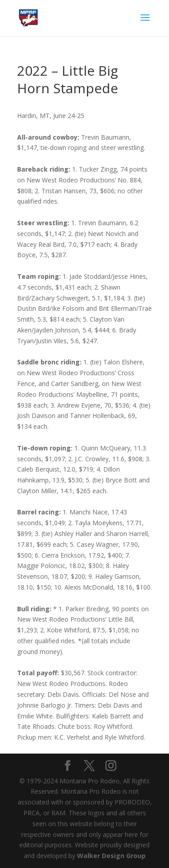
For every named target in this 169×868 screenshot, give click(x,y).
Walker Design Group (111, 856)
